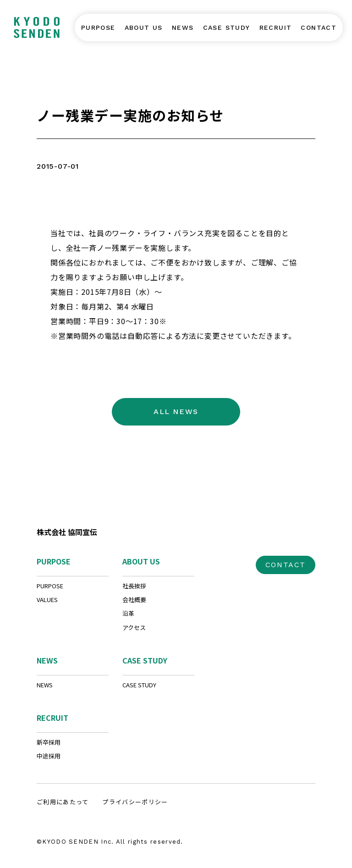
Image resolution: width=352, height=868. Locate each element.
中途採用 (49, 756)
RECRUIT (52, 718)
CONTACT (286, 565)
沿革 (128, 613)
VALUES (47, 600)
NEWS (47, 660)
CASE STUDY (145, 660)
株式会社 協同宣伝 (67, 532)
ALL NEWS (176, 412)
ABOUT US (141, 561)
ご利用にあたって (63, 802)
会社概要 (134, 600)
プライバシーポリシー (135, 802)
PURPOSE (54, 561)
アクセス (134, 628)
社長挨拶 (134, 586)
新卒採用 (49, 742)
